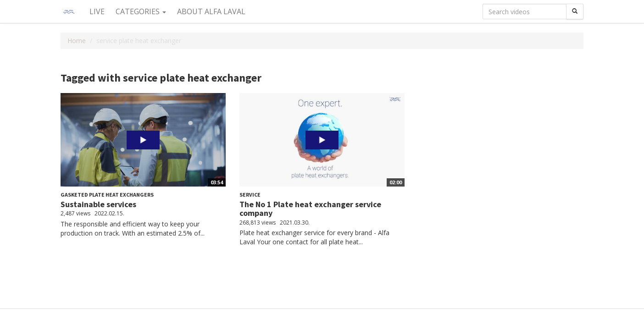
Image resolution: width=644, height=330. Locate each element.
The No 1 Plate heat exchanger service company (310, 209)
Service (250, 195)
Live (97, 11)
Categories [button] (141, 11)
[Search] (575, 11)
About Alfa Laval (211, 11)
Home (77, 41)
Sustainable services (98, 204)
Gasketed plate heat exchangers (107, 195)
